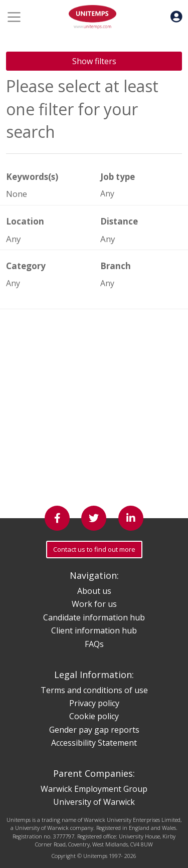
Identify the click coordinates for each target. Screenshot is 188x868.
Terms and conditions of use (94, 690)
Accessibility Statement (94, 743)
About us (94, 591)
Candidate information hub (94, 617)
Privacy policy (94, 703)
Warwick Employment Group (94, 789)
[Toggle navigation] (14, 17)
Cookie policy (94, 716)
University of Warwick (94, 802)
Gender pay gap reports (94, 730)
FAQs (94, 644)
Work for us (94, 604)
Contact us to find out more (94, 549)
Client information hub (94, 630)
